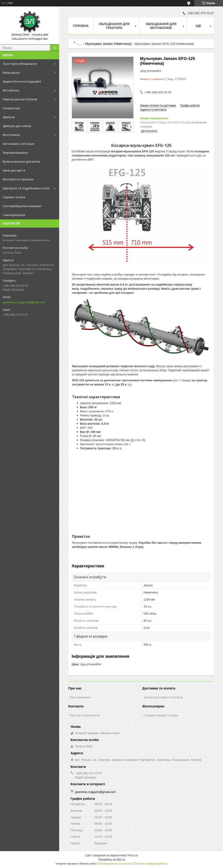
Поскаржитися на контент (115, 864)
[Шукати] (55, 48)
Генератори (11, 108)
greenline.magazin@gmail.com (24, 302)
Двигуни (9, 117)
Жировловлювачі (15, 153)
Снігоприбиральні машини (22, 206)
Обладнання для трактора (114, 26)
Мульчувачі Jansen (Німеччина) (108, 44)
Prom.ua (133, 855)
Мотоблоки (11, 90)
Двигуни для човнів (17, 126)
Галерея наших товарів (161, 715)
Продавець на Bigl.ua (111, 860)
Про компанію (80, 697)
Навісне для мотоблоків (20, 99)
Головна (81, 26)
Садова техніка (14, 197)
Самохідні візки (14, 215)
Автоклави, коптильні (19, 144)
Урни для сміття (14, 170)
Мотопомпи (11, 135)
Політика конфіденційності (151, 864)
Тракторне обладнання (20, 64)
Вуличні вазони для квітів (21, 161)
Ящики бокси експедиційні (22, 81)
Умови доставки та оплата (163, 697)
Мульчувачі (11, 73)
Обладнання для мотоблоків (161, 26)
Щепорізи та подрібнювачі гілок (26, 188)
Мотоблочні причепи (18, 179)
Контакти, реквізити (85, 715)
